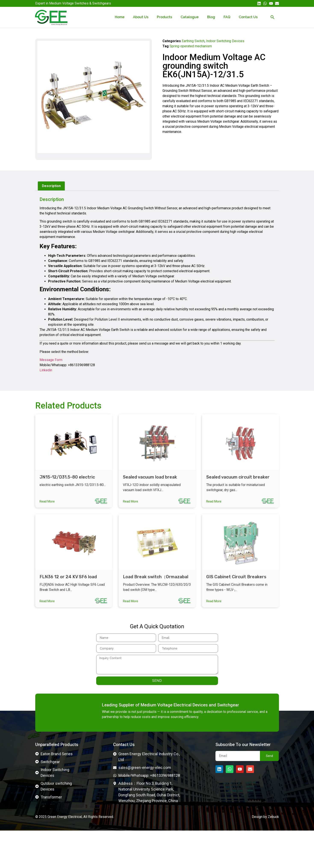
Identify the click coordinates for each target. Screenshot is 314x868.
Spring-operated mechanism (191, 46)
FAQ (227, 17)
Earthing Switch (193, 41)
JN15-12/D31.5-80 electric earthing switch (67, 480)
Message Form (51, 360)
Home (120, 17)
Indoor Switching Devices (225, 41)
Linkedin (46, 370)
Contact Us (248, 17)
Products (164, 17)
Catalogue (190, 17)
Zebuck (273, 854)
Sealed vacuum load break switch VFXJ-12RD (150, 480)
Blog (211, 17)
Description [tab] (51, 186)
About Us (141, 17)
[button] (273, 17)
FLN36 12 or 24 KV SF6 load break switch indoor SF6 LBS (69, 583)
